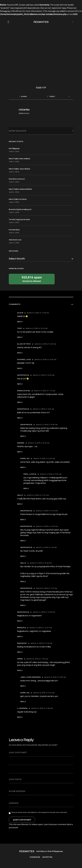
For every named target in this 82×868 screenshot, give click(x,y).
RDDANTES (41, 22)
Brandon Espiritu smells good (20, 209)
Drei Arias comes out (17, 179)
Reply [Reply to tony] (20, 337)
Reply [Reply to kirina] (20, 670)
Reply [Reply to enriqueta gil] (20, 402)
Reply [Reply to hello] (20, 504)
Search (71, 131)
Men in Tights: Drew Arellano (19, 159)
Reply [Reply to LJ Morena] (20, 717)
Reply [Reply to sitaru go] (23, 467)
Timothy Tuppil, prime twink (19, 219)
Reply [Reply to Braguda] (20, 637)
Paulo (39, 87)
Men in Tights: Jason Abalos (19, 169)
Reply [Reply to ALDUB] (20, 322)
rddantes (24, 110)
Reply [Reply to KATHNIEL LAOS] (20, 368)
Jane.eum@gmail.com (48, 681)
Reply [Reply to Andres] (20, 452)
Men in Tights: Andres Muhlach (20, 189)
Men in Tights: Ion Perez (18, 199)
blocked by (32, 279)
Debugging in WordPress (11, 11)
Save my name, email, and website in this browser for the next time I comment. (39, 812)
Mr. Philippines (14, 149)
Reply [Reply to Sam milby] (20, 652)
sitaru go (25, 458)
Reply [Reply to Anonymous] (20, 384)
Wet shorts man (15, 240)
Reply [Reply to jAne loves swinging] (23, 686)
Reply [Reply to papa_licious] (26, 488)
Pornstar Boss (14, 230)
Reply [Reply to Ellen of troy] (20, 353)
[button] (9, 22)
